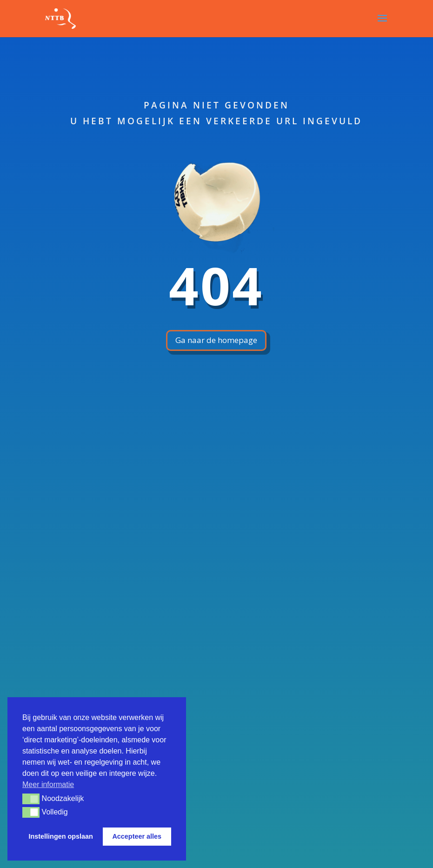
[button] (31, 799)
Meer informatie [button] (48, 784)
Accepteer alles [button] (137, 836)
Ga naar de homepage (216, 340)
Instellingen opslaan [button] (61, 836)
